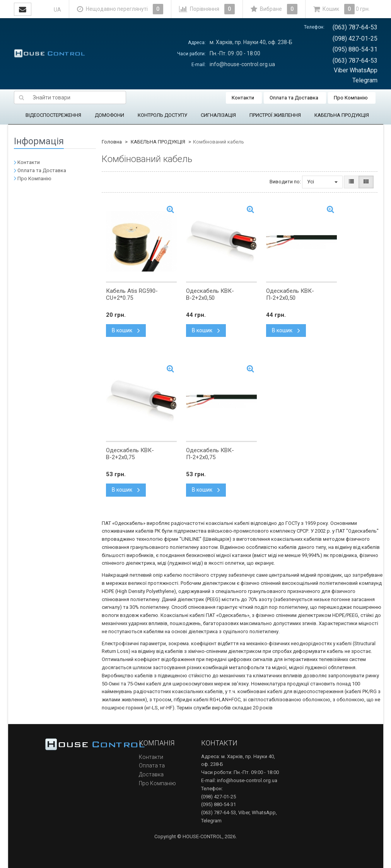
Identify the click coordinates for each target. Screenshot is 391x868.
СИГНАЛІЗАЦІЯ (218, 115)
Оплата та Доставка (294, 98)
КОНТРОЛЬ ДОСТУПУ (162, 115)
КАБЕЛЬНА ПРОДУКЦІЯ (342, 115)
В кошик (126, 330)
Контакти (243, 98)
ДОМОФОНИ (109, 115)
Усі (322, 182)
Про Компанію (351, 98)
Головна (112, 142)
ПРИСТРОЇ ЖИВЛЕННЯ (275, 115)
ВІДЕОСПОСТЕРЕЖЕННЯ (53, 115)
